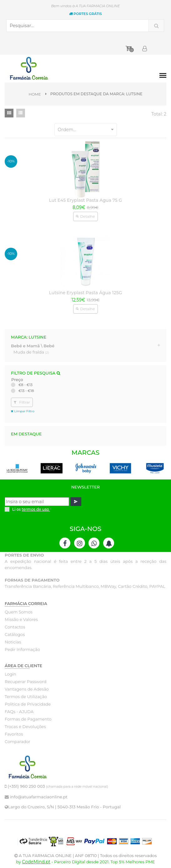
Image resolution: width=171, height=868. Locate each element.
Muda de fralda (31, 352)
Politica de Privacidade (28, 704)
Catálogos (15, 634)
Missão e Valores (21, 619)
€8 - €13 (25, 385)
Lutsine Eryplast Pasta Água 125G (85, 293)
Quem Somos (19, 612)
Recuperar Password (26, 682)
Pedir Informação (22, 649)
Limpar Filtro (23, 411)
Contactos (15, 627)
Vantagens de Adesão (27, 689)
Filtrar (22, 402)
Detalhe (85, 216)
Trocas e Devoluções (25, 727)
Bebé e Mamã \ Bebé (33, 346)
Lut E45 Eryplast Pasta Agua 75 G (86, 200)
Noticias (13, 642)
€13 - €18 (26, 391)
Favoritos (14, 734)
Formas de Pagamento (28, 719)
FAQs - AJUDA (19, 712)
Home (35, 94)
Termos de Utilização (26, 697)
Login (10, 674)
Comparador (18, 742)
